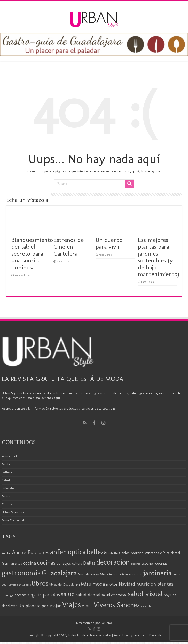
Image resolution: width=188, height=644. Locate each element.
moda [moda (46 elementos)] (99, 584)
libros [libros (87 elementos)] (40, 583)
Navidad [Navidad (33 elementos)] (127, 584)
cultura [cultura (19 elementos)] (77, 563)
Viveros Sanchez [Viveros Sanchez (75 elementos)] (117, 605)
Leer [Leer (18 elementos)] (5, 585)
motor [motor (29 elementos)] (112, 584)
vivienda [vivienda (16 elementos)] (146, 606)
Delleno (106, 623)
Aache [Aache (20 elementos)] (6, 553)
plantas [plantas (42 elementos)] (165, 584)
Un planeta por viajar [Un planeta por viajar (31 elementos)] (40, 606)
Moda (6, 464)
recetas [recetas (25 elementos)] (21, 595)
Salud (6, 480)
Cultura (7, 504)
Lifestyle (8, 488)
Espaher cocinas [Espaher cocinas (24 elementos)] (154, 563)
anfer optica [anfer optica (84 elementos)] (68, 552)
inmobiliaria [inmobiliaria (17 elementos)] (117, 574)
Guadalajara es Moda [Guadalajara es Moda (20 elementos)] (93, 574)
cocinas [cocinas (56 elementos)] (46, 562)
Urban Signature (13, 512)
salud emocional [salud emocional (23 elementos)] (114, 595)
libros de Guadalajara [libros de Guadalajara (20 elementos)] (65, 584)
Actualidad (9, 456)
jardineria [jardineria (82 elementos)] (157, 573)
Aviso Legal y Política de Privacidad (139, 635)
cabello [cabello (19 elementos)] (113, 553)
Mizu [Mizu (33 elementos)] (86, 584)
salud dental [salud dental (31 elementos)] (88, 595)
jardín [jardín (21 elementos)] (177, 574)
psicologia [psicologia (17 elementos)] (8, 595)
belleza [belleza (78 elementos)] (97, 552)
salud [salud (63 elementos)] (68, 594)
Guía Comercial (13, 520)
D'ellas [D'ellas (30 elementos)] (89, 563)
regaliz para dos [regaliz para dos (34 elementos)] (44, 595)
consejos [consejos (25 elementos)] (64, 563)
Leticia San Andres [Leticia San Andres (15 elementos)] (20, 585)
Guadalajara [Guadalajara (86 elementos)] (59, 573)
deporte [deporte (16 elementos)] (136, 564)
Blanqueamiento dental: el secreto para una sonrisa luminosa (32, 253)
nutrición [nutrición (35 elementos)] (146, 584)
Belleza (7, 472)
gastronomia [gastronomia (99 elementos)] (21, 573)
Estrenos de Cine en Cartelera (69, 247)
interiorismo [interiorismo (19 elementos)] (134, 574)
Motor (6, 496)
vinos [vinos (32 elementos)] (87, 606)
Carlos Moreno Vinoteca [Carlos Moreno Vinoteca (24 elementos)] (139, 553)
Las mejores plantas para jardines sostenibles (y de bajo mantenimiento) (159, 257)
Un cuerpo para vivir (109, 243)
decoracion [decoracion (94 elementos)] (113, 562)
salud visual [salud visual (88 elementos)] (145, 594)
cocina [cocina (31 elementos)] (30, 563)
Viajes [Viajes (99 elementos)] (71, 604)
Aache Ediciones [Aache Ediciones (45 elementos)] (30, 552)
